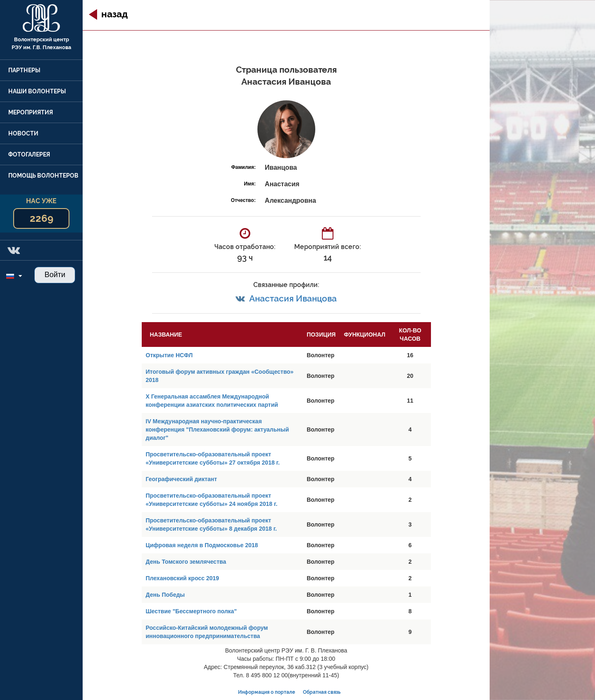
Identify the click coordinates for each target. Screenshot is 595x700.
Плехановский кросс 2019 (183, 578)
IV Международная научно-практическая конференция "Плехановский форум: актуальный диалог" (218, 429)
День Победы (165, 595)
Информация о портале (267, 692)
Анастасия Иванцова (293, 298)
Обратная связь (322, 692)
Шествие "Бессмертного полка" (192, 611)
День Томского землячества (186, 562)
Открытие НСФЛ (169, 355)
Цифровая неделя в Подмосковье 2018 (202, 545)
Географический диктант (182, 479)
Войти (55, 275)
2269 (42, 218)
